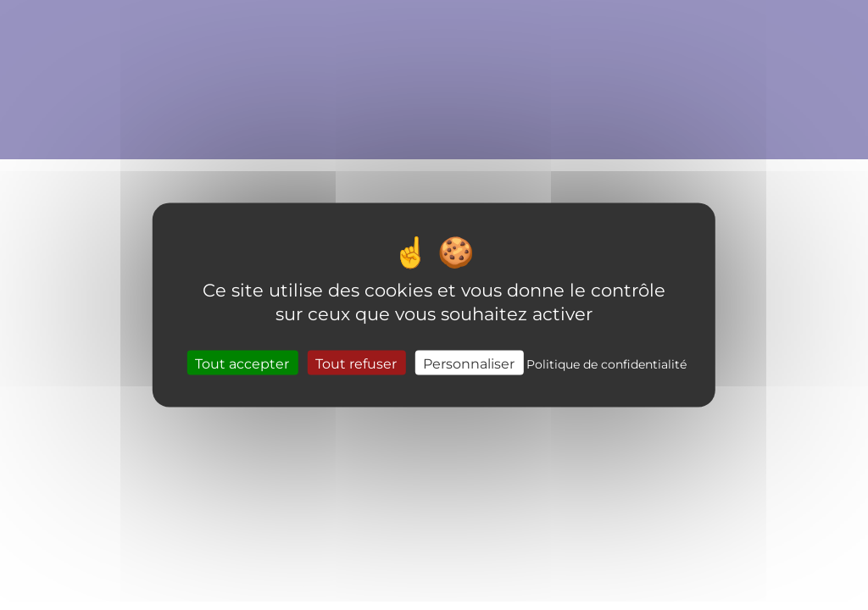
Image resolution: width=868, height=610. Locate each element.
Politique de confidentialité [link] (606, 363)
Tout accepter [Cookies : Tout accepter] (242, 362)
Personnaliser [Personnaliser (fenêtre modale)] (469, 362)
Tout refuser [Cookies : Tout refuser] (356, 362)
